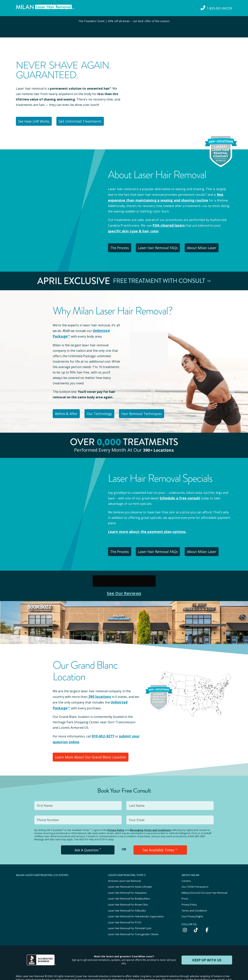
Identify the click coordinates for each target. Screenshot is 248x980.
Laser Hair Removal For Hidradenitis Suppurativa (136, 902)
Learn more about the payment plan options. (143, 526)
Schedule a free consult (178, 493)
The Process (122, 245)
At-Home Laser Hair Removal (124, 870)
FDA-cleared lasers (167, 224)
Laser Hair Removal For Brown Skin (128, 891)
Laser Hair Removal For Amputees (127, 881)
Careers (186, 870)
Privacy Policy (116, 820)
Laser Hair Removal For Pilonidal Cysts (130, 912)
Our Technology (105, 409)
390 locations (98, 689)
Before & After (68, 409)
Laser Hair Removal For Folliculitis (127, 896)
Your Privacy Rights (192, 902)
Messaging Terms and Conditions (150, 820)
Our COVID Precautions (195, 875)
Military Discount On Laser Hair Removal (204, 881)
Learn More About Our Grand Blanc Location (90, 748)
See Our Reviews (124, 586)
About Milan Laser (209, 245)
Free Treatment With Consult (162, 277)
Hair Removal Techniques (149, 409)
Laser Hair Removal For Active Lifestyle (130, 875)
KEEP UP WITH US (207, 943)
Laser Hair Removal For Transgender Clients (133, 917)
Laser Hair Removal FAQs (163, 245)
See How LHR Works (36, 121)
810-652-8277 (102, 728)
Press (185, 886)
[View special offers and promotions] (124, 27)
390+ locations (158, 444)
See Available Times (160, 840)
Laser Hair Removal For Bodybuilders (129, 886)
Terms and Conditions (194, 896)
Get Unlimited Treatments (84, 121)
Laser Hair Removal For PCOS (125, 907)
